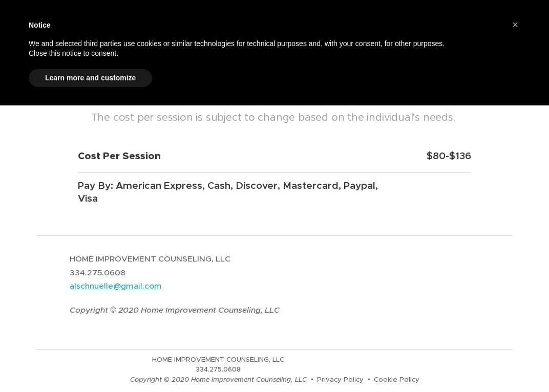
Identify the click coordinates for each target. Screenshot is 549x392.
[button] (515, 25)
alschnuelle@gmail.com (116, 286)
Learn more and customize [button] (90, 78)
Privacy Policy (340, 379)
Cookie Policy (397, 379)
